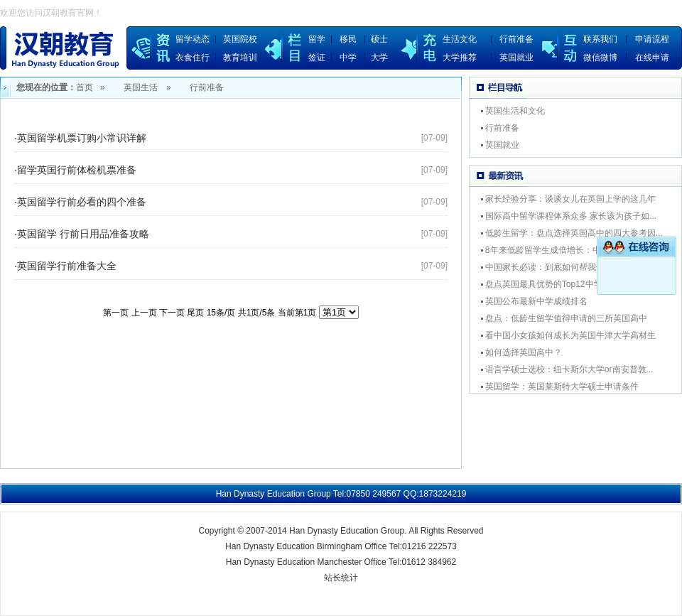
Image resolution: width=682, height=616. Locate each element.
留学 (317, 39)
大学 (379, 58)
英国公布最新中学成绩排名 (536, 301)
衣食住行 (193, 58)
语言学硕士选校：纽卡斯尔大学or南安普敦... (569, 369)
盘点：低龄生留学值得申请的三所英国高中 (566, 318)
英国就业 (516, 58)
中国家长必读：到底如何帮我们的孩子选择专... (574, 267)
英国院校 (240, 39)
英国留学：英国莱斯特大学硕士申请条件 (562, 387)
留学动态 (193, 39)
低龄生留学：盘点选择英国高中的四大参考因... (574, 233)
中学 (348, 58)
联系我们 (600, 39)
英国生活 (141, 87)
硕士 (379, 39)
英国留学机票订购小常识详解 (82, 138)
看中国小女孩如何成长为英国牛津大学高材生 (570, 335)
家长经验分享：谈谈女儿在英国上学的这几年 (570, 199)
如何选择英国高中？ (524, 352)
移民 (348, 39)
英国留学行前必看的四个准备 (82, 202)
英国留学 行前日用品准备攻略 (83, 234)
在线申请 (652, 58)
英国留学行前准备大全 (67, 266)
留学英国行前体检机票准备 (77, 170)
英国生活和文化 (515, 111)
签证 (317, 58)
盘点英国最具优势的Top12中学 (544, 284)
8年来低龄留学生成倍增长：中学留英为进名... (572, 250)
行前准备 (516, 39)
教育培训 (240, 58)
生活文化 (460, 39)
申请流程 (652, 39)
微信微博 (600, 58)
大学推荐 (460, 58)
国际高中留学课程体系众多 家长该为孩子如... (571, 216)
